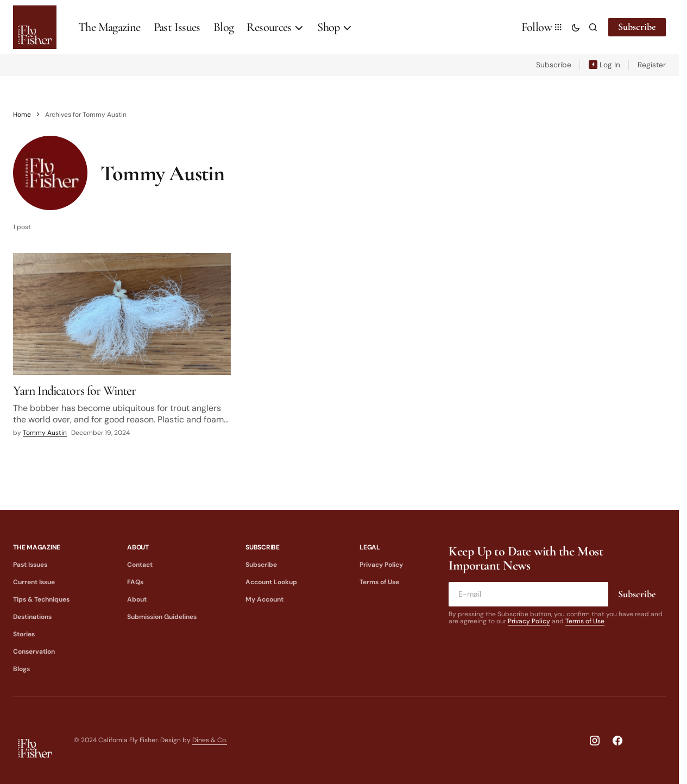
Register (652, 65)
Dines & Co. (210, 740)
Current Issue (34, 582)
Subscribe (637, 27)
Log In (610, 65)
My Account (264, 599)
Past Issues (30, 565)
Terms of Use (379, 582)
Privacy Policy (381, 565)
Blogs (21, 669)
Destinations (32, 617)
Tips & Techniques (41, 599)
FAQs (135, 582)
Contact (140, 565)
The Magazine (37, 547)
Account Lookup (271, 582)
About (138, 547)
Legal (370, 547)
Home (22, 115)
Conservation (34, 652)
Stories (24, 634)
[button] (576, 27)
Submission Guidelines (162, 617)
